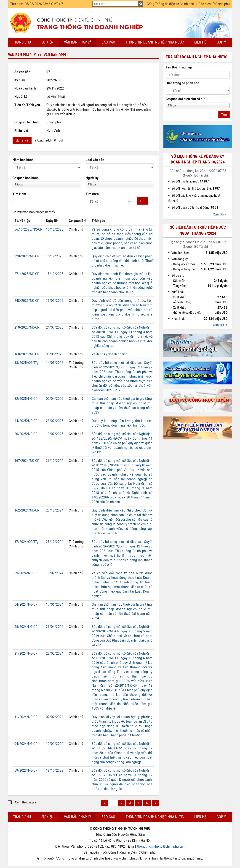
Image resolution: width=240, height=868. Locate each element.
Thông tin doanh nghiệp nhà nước (155, 42)
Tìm (142, 201)
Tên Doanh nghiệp (179, 67)
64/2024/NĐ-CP (26, 605)
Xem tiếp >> (220, 215)
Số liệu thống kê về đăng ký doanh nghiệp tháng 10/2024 (198, 159)
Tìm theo (92, 194)
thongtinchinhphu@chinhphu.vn (160, 847)
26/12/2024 (55, 461)
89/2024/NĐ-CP (26, 573)
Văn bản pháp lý (77, 42)
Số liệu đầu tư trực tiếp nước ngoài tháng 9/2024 (198, 230)
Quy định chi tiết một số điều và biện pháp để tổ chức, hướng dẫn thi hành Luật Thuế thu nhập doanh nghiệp (122, 261)
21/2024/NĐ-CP (26, 654)
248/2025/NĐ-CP (27, 301)
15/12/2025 (55, 230)
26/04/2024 (55, 627)
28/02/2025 (55, 421)
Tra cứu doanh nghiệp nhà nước (196, 57)
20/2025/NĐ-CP (26, 434)
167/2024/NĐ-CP (27, 461)
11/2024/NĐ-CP (26, 717)
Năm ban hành (23, 160)
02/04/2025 (55, 399)
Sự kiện (47, 42)
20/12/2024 (55, 510)
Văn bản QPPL (55, 55)
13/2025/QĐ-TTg (27, 363)
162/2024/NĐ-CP (27, 510)
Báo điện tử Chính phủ (214, 4)
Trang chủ (22, 42)
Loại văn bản (95, 160)
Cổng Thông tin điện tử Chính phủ (170, 4)
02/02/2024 (55, 717)
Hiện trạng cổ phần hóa (183, 83)
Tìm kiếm (19, 194)
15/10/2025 (55, 274)
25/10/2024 (55, 542)
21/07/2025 (55, 328)
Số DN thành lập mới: (190, 181)
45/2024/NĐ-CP (26, 627)
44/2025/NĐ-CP (26, 421)
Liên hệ (200, 42)
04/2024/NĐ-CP (26, 744)
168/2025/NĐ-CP (27, 354)
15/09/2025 (55, 301)
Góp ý (221, 42)
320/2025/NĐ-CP (27, 256)
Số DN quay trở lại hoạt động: (195, 207)
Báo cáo (108, 42)
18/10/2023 (55, 771)
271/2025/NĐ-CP (27, 274)
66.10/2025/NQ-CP (28, 230)
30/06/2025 (55, 354)
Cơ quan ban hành (26, 178)
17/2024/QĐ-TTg (27, 542)
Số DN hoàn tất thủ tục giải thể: (196, 188)
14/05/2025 (55, 363)
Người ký (92, 178)
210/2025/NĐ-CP (27, 328)
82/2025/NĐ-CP (26, 399)
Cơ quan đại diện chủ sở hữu (186, 99)
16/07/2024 (55, 573)
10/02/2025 (55, 434)
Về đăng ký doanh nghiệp (109, 354)
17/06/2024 (55, 605)
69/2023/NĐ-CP (26, 771)
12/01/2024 (55, 744)
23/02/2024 (55, 654)
